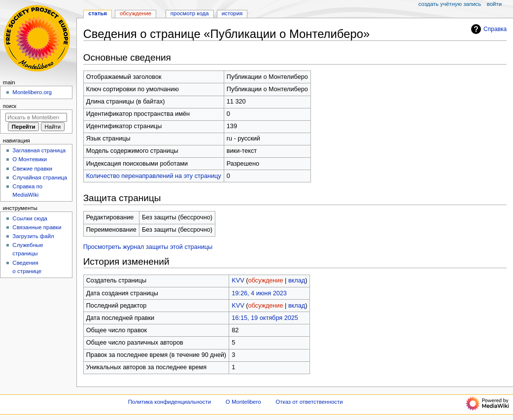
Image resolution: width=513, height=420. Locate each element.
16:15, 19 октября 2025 (265, 318)
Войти (494, 4)
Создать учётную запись (450, 4)
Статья (98, 13)
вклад (297, 280)
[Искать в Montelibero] (36, 117)
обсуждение (265, 280)
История (232, 13)
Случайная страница (40, 177)
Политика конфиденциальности (170, 402)
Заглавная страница (39, 150)
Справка (488, 29)
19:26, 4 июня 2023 (259, 293)
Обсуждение (136, 13)
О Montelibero (243, 402)
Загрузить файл (33, 236)
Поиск (10, 106)
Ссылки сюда (30, 218)
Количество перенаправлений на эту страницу (154, 176)
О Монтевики (30, 159)
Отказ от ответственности (309, 402)
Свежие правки (32, 169)
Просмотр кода (190, 13)
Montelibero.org (32, 92)
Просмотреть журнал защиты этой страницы (148, 247)
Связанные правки (37, 227)
